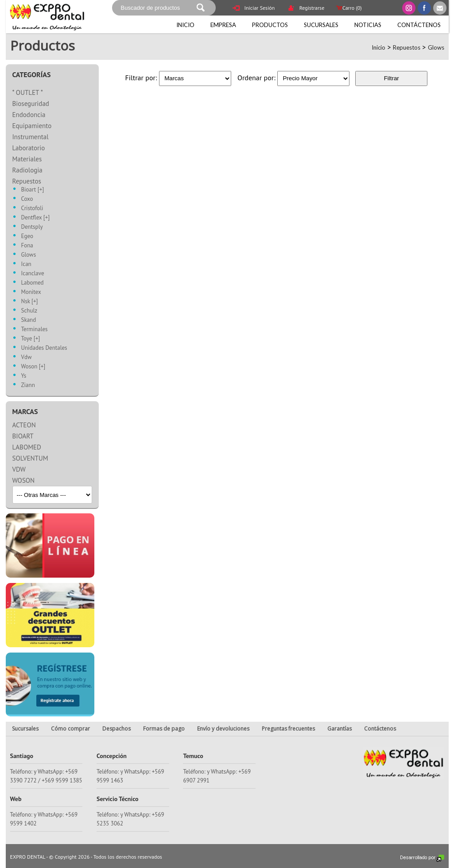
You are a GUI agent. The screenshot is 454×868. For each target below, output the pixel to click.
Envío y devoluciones (223, 729)
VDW (19, 469)
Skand (29, 320)
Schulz (29, 311)
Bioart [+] (33, 190)
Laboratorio (29, 148)
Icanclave (33, 274)
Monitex (31, 292)
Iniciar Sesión (254, 9)
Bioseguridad (31, 104)
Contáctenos (419, 25)
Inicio (185, 25)
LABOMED (27, 447)
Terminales (35, 330)
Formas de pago (164, 729)
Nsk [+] (30, 302)
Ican (26, 264)
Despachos (116, 729)
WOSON (24, 480)
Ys (24, 376)
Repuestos (407, 47)
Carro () (348, 8)
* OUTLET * (28, 92)
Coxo (27, 199)
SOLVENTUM (30, 458)
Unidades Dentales (44, 348)
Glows (436, 47)
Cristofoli (32, 209)
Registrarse (306, 9)
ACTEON (24, 425)
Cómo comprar (70, 729)
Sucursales (321, 25)
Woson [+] (33, 367)
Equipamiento (32, 126)
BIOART (23, 436)
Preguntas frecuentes (288, 729)
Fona (27, 246)
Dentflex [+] (36, 218)
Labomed (33, 283)
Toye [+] (31, 339)
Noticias (368, 25)
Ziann (28, 385)
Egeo (27, 237)
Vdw (27, 358)
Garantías (340, 729)
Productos (270, 25)
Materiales (27, 159)
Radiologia (27, 170)
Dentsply (32, 227)
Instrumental (31, 137)
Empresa (223, 25)
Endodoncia (29, 115)
